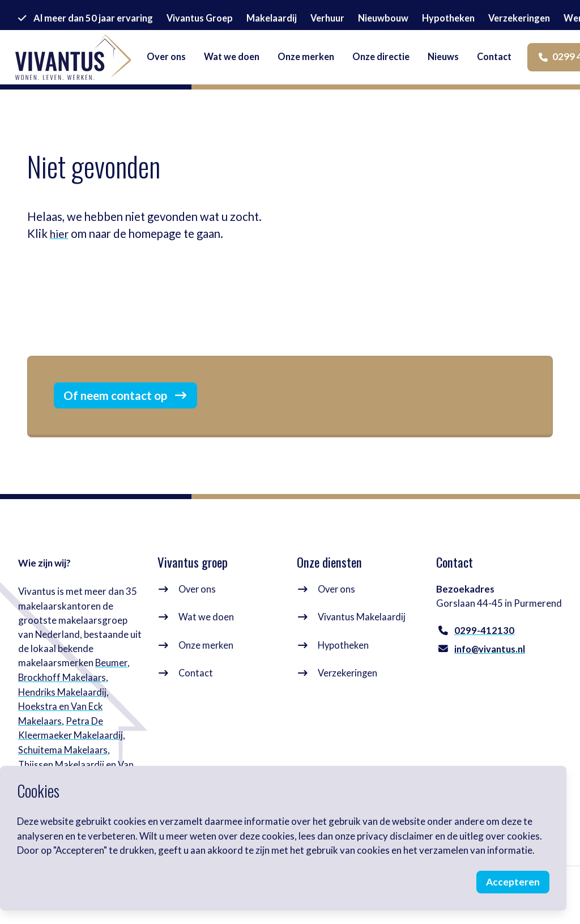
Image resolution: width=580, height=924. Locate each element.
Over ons (198, 605)
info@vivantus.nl (490, 665)
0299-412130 (484, 647)
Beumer (111, 679)
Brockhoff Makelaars (63, 693)
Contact (196, 688)
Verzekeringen (348, 688)
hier (60, 233)
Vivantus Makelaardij (362, 633)
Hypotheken (344, 660)
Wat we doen (206, 633)
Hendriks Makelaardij (63, 707)
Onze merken (206, 660)
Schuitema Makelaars (63, 765)
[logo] (80, 63)
